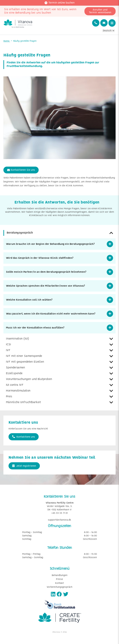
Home (7, 41)
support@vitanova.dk (59, 520)
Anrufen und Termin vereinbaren (100, 11)
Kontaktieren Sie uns (21, 170)
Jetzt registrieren (24, 466)
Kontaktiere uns (24, 437)
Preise (59, 579)
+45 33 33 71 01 (59, 513)
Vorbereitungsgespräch (59, 587)
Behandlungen (60, 575)
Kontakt (59, 583)
